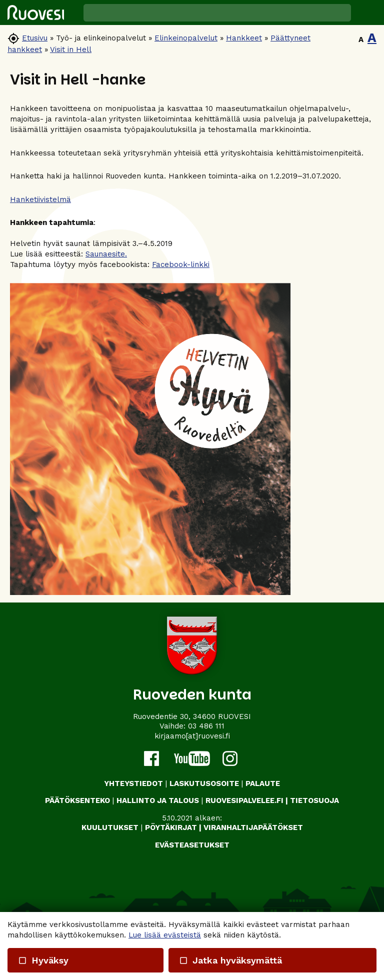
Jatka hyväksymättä (230, 960)
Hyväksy (43, 960)
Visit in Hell (71, 49)
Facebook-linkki (181, 264)
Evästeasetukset (192, 845)
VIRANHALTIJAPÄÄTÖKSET (253, 827)
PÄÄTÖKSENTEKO (77, 800)
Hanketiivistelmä (40, 199)
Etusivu (35, 38)
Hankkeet (244, 38)
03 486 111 (206, 726)
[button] (367, 12)
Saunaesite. (106, 254)
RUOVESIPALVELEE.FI (244, 800)
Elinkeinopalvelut (186, 38)
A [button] (361, 39)
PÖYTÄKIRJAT (171, 827)
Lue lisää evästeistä (165, 935)
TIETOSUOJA (314, 800)
